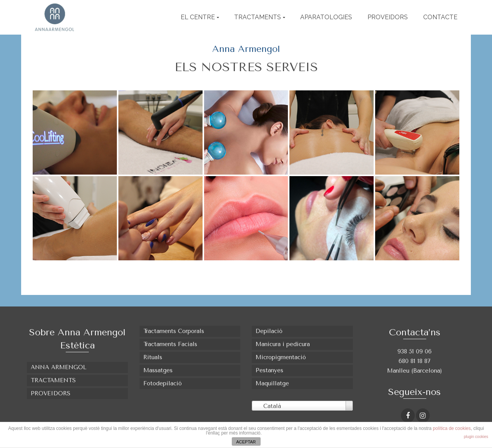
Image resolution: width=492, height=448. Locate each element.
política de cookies (452, 428)
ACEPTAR (246, 442)
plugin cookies (476, 437)
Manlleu (399, 371)
